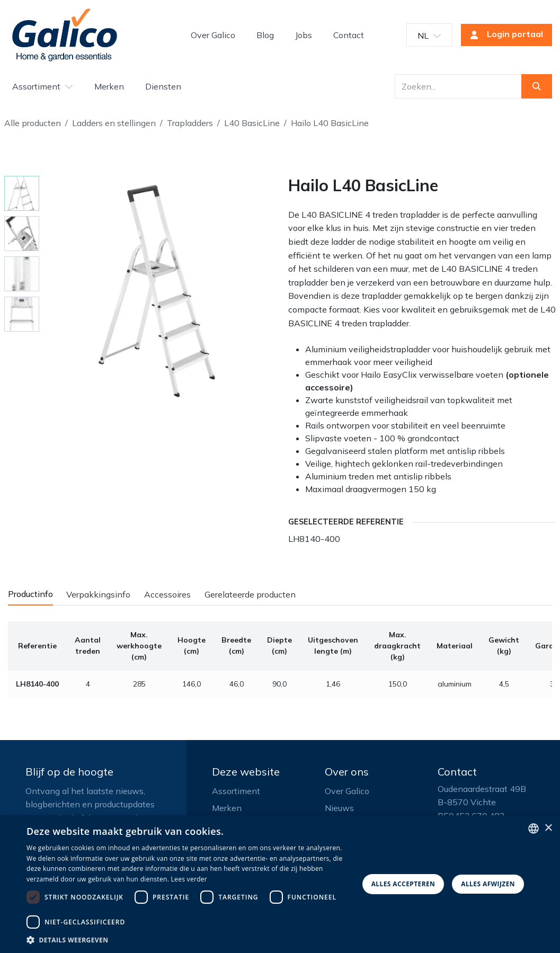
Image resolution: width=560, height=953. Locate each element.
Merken (227, 808)
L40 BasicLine (252, 123)
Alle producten (33, 123)
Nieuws (339, 808)
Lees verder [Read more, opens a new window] (189, 879)
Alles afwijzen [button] (488, 884)
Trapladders (190, 123)
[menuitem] (213, 35)
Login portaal (503, 35)
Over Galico (347, 791)
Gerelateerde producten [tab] (250, 594)
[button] (190, 940)
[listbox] (534, 829)
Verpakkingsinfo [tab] (98, 594)
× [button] (548, 828)
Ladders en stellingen (114, 123)
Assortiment (236, 791)
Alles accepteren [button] (403, 884)
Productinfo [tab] (30, 594)
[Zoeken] (537, 86)
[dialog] (280, 884)
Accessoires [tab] (167, 594)
